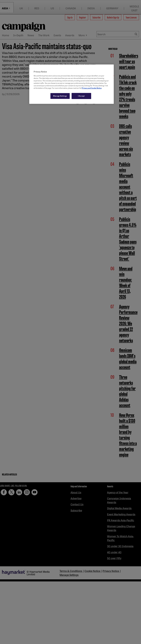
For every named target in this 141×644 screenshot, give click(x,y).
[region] (72, 84)
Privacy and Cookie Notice (92, 88)
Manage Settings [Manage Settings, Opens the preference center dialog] (60, 96)
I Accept (81, 96)
